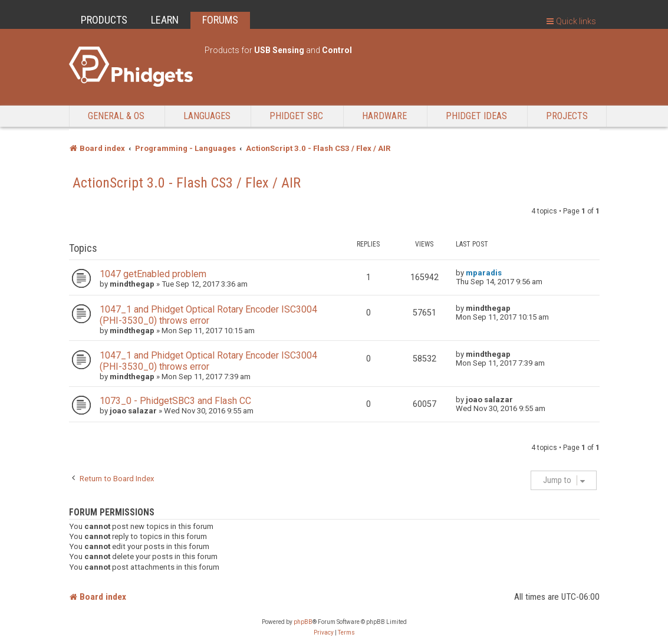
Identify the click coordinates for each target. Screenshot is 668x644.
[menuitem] (324, 633)
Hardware (384, 116)
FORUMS (220, 20)
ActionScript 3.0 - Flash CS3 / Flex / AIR (187, 183)
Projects (567, 116)
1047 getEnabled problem (153, 274)
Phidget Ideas (476, 116)
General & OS (116, 116)
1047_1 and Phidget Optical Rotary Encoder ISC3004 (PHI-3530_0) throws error (208, 315)
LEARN (165, 20)
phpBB (303, 622)
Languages (207, 116)
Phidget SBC (296, 116)
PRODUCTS (104, 20)
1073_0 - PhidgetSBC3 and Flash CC (175, 401)
